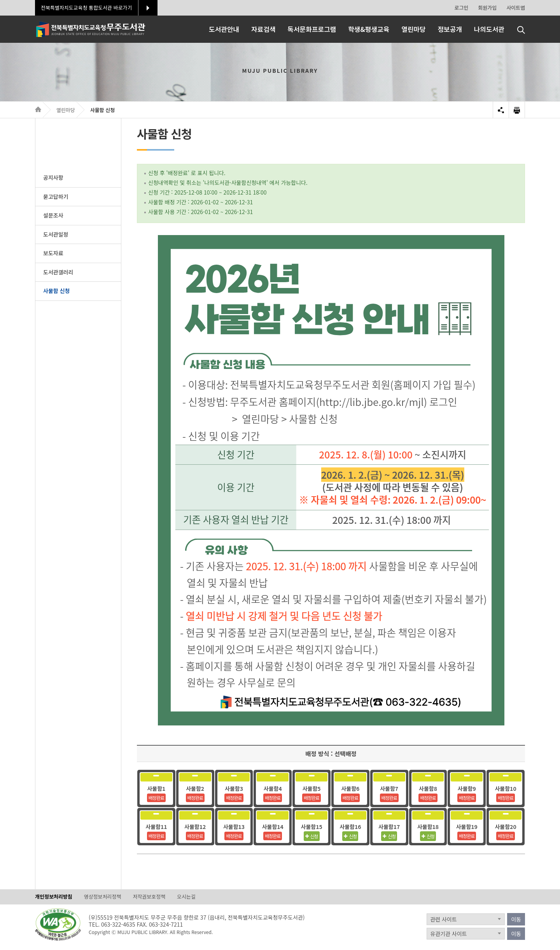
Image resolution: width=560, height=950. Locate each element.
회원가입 (487, 8)
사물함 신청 (102, 110)
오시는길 (186, 897)
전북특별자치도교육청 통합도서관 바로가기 (87, 8)
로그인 (461, 8)
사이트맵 (516, 8)
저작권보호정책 (149, 897)
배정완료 (156, 798)
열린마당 (66, 110)
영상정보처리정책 (103, 897)
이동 (516, 919)
